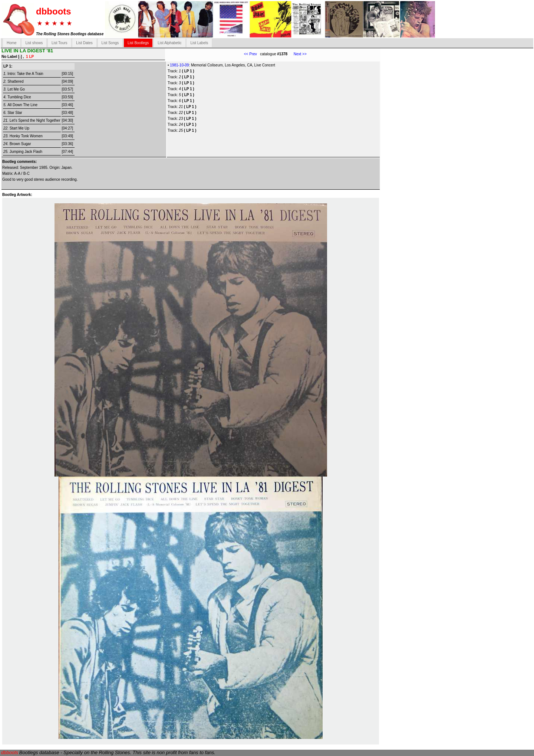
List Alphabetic (170, 43)
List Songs (110, 43)
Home (12, 43)
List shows (34, 43)
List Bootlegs (138, 43)
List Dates (84, 43)
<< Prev (250, 54)
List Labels (199, 43)
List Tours (60, 43)
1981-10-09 (179, 65)
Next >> (297, 54)
